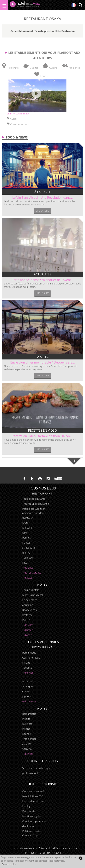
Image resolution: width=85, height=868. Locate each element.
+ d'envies (28, 673)
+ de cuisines (30, 701)
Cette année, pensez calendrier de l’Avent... (42, 280)
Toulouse (28, 558)
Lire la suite (42, 211)
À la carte (43, 192)
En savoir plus (9, 864)
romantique (29, 653)
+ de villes (28, 568)
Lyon (25, 523)
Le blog (26, 806)
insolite (26, 663)
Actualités (42, 274)
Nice (25, 563)
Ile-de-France (30, 600)
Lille (25, 533)
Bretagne (28, 615)
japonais (27, 696)
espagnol (28, 681)
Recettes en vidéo (42, 430)
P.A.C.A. (27, 620)
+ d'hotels (28, 630)
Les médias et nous (33, 801)
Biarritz (26, 553)
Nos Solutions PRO (33, 796)
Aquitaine (28, 605)
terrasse (27, 668)
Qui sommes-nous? (33, 791)
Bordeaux (28, 518)
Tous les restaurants (34, 499)
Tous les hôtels (31, 590)
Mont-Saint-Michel (33, 595)
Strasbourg (29, 548)
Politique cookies (32, 831)
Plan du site (29, 811)
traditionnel (29, 739)
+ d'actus (27, 578)
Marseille (27, 528)
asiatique (28, 686)
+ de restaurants (32, 573)
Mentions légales (32, 816)
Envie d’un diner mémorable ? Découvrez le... (42, 362)
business (27, 724)
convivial (27, 749)
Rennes (27, 538)
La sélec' (42, 357)
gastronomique (31, 658)
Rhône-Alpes (30, 610)
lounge (27, 734)
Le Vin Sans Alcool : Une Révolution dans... (43, 198)
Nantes (26, 543)
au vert (27, 744)
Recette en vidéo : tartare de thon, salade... (42, 436)
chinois (27, 691)
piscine (26, 729)
